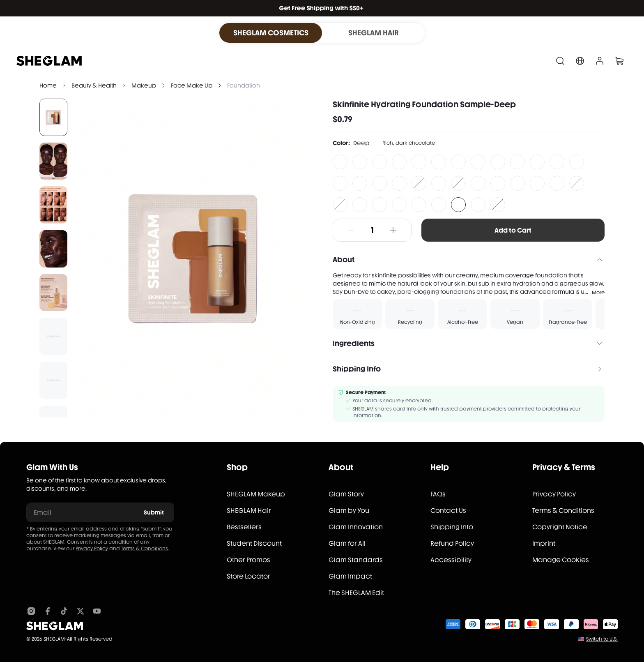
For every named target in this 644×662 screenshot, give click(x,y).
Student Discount (254, 543)
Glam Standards (356, 560)
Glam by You (349, 511)
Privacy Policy (92, 549)
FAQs (438, 494)
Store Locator (248, 576)
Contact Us (448, 511)
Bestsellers (244, 527)
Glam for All (347, 543)
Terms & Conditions (145, 549)
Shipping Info (452, 527)
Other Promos (248, 560)
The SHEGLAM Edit (356, 593)
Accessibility (451, 560)
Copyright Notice (560, 527)
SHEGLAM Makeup (256, 494)
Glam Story (346, 494)
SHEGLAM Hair (249, 511)
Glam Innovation (356, 527)
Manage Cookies (561, 560)
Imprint (544, 543)
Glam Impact (350, 576)
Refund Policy (452, 543)
